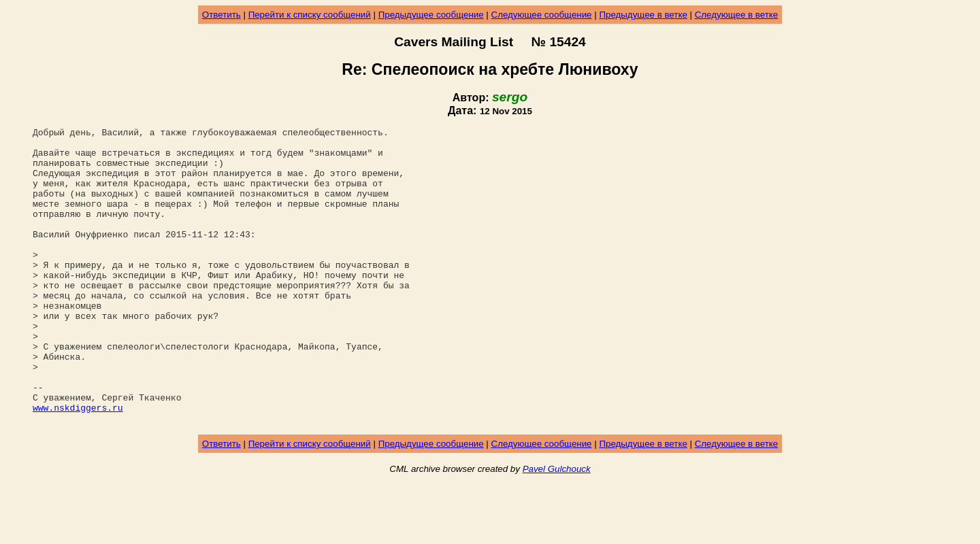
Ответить (222, 15)
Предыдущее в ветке (643, 15)
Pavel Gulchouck (557, 528)
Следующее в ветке (737, 15)
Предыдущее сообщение (431, 15)
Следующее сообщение (542, 15)
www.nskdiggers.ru (78, 464)
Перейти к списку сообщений (310, 15)
